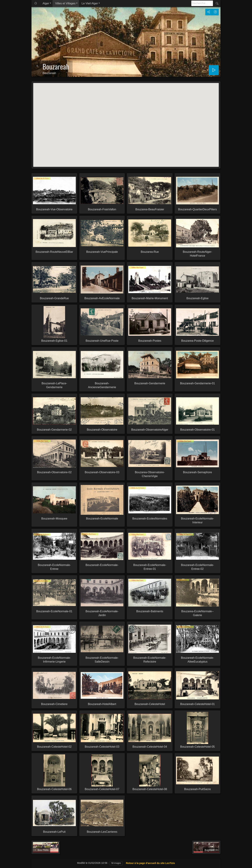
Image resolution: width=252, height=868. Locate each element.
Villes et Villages (65, 3)
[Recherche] (202, 3)
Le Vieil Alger (90, 3)
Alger (46, 3)
